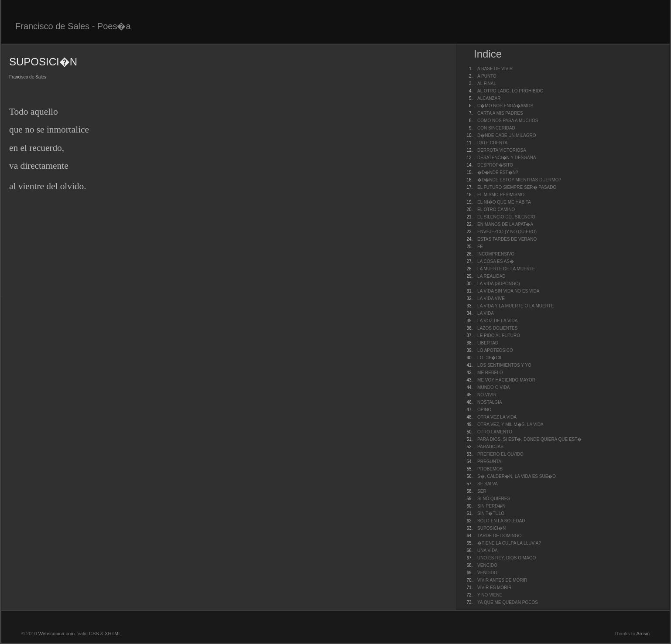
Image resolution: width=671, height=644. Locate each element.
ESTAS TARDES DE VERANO (507, 239)
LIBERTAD (488, 343)
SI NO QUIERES (494, 499)
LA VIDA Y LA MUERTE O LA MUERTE (515, 306)
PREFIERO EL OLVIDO (500, 454)
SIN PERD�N (491, 506)
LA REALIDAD (491, 276)
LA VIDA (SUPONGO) (499, 284)
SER (482, 491)
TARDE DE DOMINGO (499, 536)
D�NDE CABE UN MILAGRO (507, 135)
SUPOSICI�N (491, 528)
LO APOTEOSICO (495, 350)
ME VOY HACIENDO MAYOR (506, 380)
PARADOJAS (490, 447)
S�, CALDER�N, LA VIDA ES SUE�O (517, 476)
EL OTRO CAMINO (496, 210)
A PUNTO (487, 76)
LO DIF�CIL (490, 358)
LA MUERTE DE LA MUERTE (506, 269)
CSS (94, 634)
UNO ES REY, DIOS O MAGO (507, 558)
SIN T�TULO (491, 513)
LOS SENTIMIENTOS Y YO (504, 365)
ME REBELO (490, 373)
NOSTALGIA (490, 402)
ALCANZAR (489, 98)
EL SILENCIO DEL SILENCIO (506, 217)
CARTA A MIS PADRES (500, 113)
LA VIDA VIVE (491, 298)
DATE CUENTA (492, 143)
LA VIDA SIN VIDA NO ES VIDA (508, 291)
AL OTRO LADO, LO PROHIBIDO (510, 91)
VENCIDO (487, 565)
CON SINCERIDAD (496, 128)
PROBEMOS (490, 469)
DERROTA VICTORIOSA (502, 150)
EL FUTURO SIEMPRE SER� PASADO (517, 187)
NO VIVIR (487, 395)
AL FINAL (487, 83)
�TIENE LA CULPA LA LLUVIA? (509, 543)
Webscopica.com (57, 634)
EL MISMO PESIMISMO (501, 195)
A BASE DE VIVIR (495, 69)
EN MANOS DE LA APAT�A (505, 224)
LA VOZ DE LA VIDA (497, 321)
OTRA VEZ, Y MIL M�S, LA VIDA (510, 424)
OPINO (484, 410)
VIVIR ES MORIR (494, 588)
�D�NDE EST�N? (498, 172)
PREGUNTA (489, 462)
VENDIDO (487, 573)
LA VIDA (486, 313)
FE (480, 247)
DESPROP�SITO (495, 165)
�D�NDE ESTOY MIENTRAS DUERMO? (519, 180)
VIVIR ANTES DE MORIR (502, 580)
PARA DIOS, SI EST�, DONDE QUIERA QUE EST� (529, 439)
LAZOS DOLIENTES (497, 328)
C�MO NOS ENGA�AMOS (505, 106)
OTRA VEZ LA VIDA (497, 417)
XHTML (113, 634)
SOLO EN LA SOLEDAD (501, 521)
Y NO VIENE (490, 595)
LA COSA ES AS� (496, 261)
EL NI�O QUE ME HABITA (504, 202)
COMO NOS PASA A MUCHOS (508, 121)
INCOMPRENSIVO (496, 254)
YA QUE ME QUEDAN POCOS (508, 602)
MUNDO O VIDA (493, 387)
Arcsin (643, 634)
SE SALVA (488, 484)
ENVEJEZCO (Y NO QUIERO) (507, 232)
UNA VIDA (488, 550)
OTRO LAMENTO (495, 432)
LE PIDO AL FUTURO (499, 336)
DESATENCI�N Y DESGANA (507, 158)
